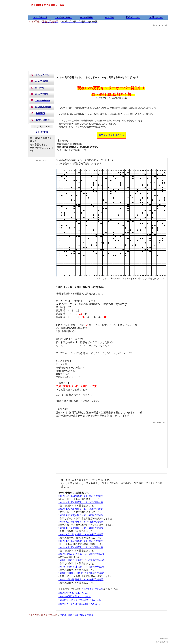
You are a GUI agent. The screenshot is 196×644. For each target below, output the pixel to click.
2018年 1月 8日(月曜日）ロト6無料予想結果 (81, 541)
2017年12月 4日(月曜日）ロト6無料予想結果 (81, 580)
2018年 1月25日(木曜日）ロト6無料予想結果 (81, 515)
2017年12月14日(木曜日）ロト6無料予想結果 (81, 567)
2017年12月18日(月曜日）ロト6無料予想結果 (81, 560)
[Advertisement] (98, 48)
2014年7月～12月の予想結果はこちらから (80, 600)
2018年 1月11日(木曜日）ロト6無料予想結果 (81, 535)
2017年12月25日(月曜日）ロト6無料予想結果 (81, 554)
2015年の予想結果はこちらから (75, 597)
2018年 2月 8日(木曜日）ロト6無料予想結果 (81, 496)
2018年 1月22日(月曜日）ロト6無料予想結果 (81, 522)
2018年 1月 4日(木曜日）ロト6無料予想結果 (81, 547)
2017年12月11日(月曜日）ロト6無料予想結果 (81, 573)
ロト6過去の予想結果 (92, 589)
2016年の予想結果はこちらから (75, 593)
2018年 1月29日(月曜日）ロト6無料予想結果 (81, 509)
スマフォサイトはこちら (111, 135)
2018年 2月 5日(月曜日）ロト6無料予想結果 (81, 502)
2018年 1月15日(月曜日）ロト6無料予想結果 (81, 528)
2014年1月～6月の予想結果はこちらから (79, 604)
